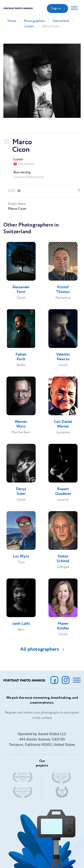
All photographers (40, 649)
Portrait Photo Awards (18, 8)
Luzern (29, 26)
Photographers (34, 21)
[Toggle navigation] (74, 8)
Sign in (56, 8)
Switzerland (61, 21)
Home (12, 21)
